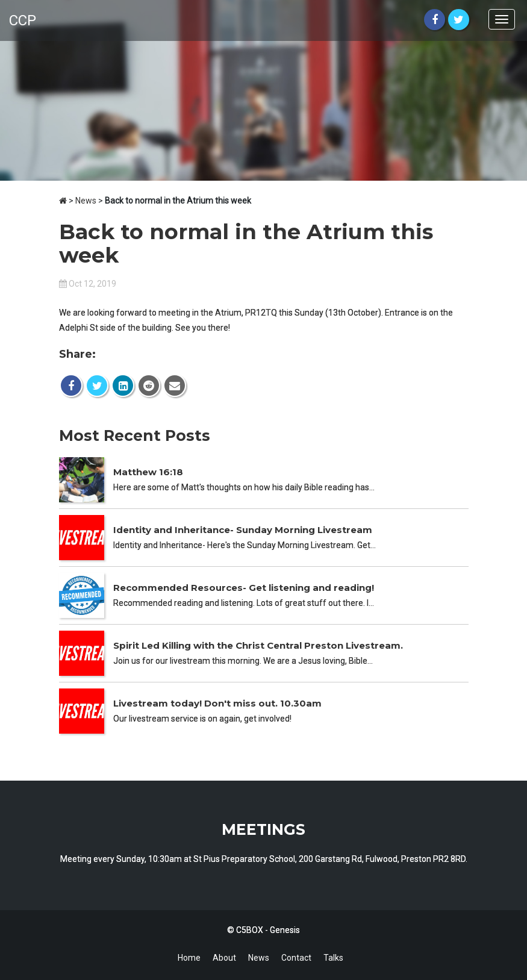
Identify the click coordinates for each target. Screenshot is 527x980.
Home (189, 958)
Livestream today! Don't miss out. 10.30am (217, 703)
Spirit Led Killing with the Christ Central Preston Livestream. (258, 645)
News (86, 201)
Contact (296, 958)
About (224, 958)
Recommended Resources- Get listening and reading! (244, 588)
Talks (333, 958)
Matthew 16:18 (148, 472)
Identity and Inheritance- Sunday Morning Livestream (243, 530)
